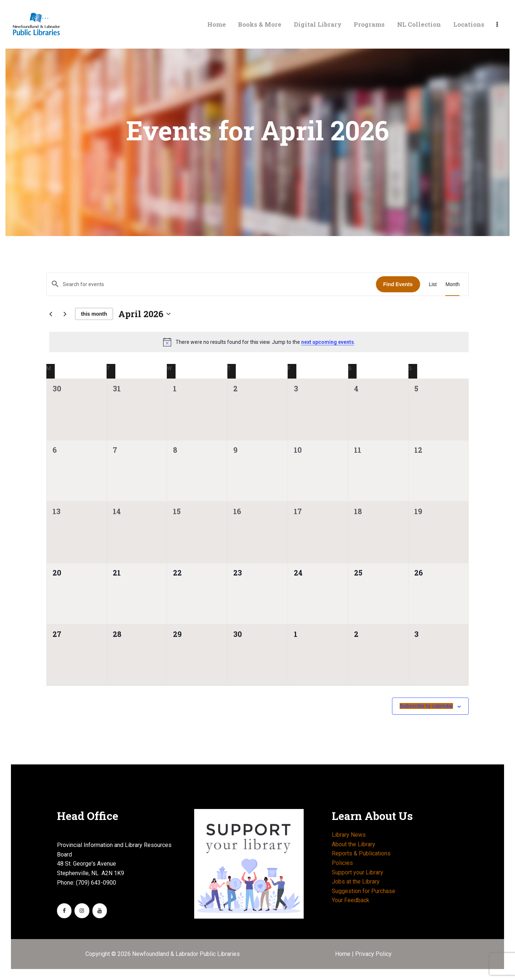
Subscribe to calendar (426, 706)
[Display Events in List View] (433, 284)
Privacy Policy (373, 954)
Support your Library (358, 872)
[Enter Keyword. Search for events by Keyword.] (211, 284)
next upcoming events (328, 342)
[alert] (259, 342)
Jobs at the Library (356, 882)
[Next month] (65, 314)
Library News (349, 835)
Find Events (398, 284)
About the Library (353, 844)
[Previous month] (51, 314)
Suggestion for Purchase (364, 891)
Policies (342, 863)
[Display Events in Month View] (452, 284)
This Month (94, 314)
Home (343, 954)
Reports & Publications (361, 853)
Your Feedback (351, 900)
